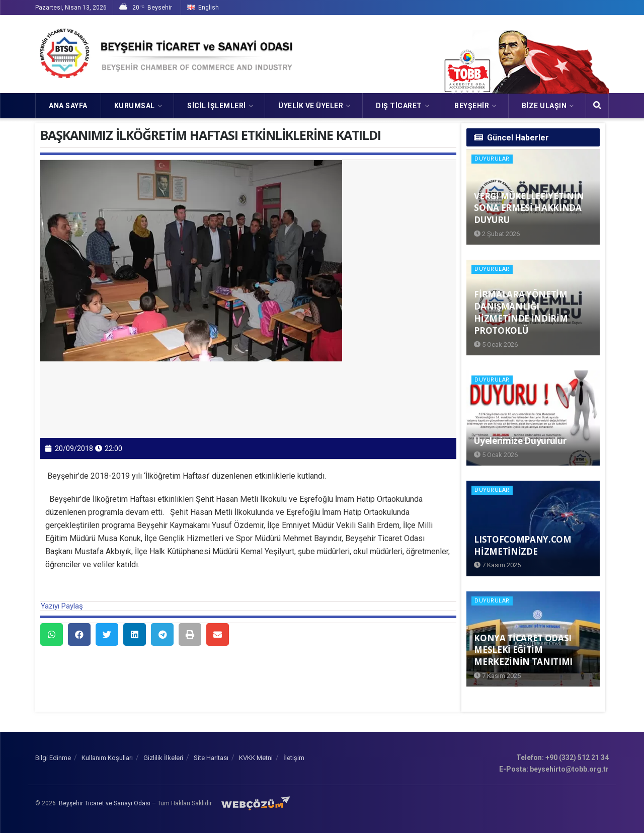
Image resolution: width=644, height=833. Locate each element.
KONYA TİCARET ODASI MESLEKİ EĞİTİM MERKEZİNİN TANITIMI (523, 650)
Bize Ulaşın (544, 106)
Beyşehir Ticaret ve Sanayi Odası (105, 803)
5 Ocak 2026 (496, 345)
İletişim (294, 758)
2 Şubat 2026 (497, 234)
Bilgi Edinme (53, 758)
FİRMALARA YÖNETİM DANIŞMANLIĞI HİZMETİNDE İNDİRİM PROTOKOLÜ (521, 312)
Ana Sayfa (68, 106)
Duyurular (492, 159)
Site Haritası (211, 758)
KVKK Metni (256, 758)
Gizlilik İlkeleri (163, 758)
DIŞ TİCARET (399, 106)
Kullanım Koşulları (107, 758)
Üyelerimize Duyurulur (520, 441)
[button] (52, 634)
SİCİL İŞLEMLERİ (217, 106)
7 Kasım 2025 (497, 565)
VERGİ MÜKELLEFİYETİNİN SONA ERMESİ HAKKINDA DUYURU (529, 208)
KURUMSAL (135, 106)
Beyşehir (472, 106)
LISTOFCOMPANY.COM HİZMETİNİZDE (522, 545)
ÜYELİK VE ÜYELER (311, 106)
